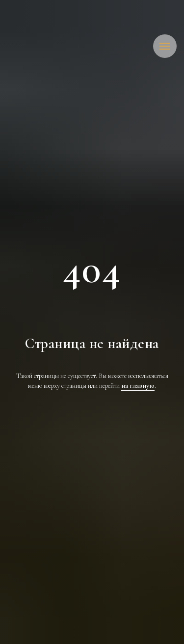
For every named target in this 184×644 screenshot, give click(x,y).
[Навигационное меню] (165, 46)
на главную (138, 386)
